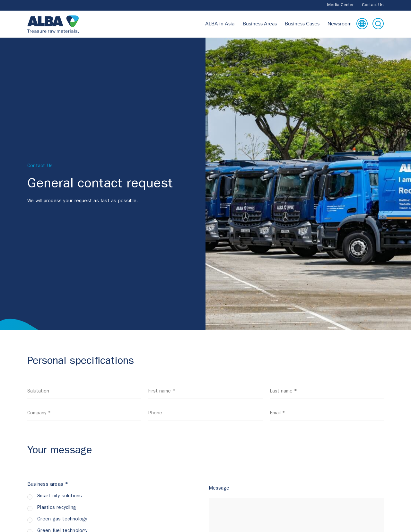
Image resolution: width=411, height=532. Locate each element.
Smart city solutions (60, 496)
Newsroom (340, 24)
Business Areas (260, 24)
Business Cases (302, 24)
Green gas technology (62, 520)
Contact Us (373, 5)
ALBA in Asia (220, 24)
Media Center (341, 5)
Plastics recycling (57, 508)
